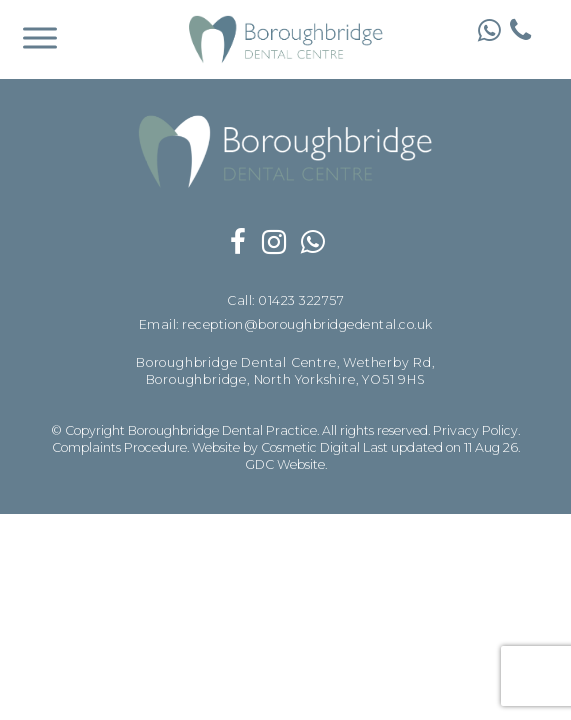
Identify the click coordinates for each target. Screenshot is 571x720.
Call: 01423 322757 (285, 301)
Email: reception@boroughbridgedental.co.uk (286, 325)
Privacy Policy (475, 430)
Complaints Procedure (119, 447)
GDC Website (285, 464)
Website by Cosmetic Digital (276, 447)
